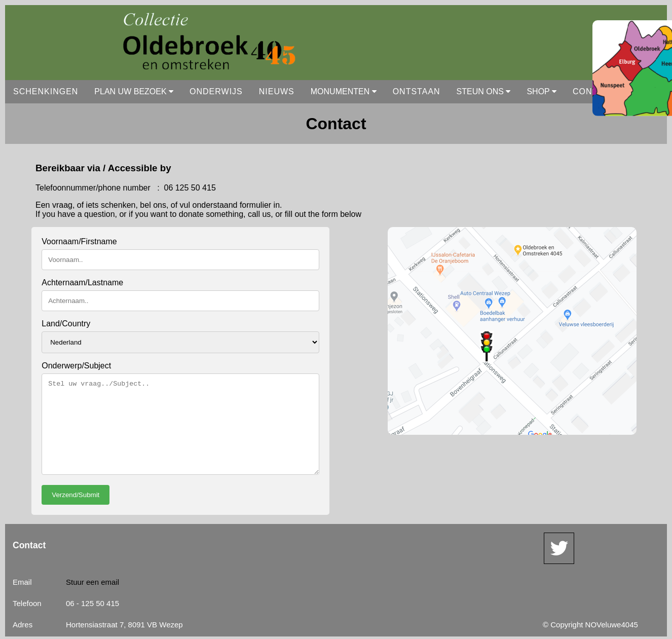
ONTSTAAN (417, 91)
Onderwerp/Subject (76, 366)
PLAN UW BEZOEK (134, 91)
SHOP (542, 91)
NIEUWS (277, 91)
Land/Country (66, 324)
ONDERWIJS (216, 91)
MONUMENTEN (344, 91)
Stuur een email (92, 582)
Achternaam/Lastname (82, 283)
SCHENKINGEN (46, 91)
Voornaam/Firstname (79, 241)
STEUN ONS (484, 91)
